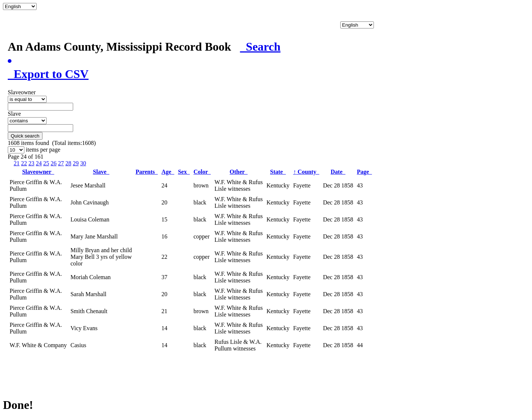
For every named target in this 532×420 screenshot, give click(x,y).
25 (46, 163)
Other (239, 172)
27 (61, 163)
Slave (101, 172)
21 (17, 163)
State (278, 172)
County (306, 172)
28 (68, 163)
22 (24, 163)
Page (364, 172)
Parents (147, 172)
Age (168, 172)
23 (31, 163)
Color (202, 172)
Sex (184, 172)
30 (83, 163)
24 (39, 163)
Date (338, 172)
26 (54, 163)
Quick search (25, 136)
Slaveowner (38, 172)
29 (76, 163)
